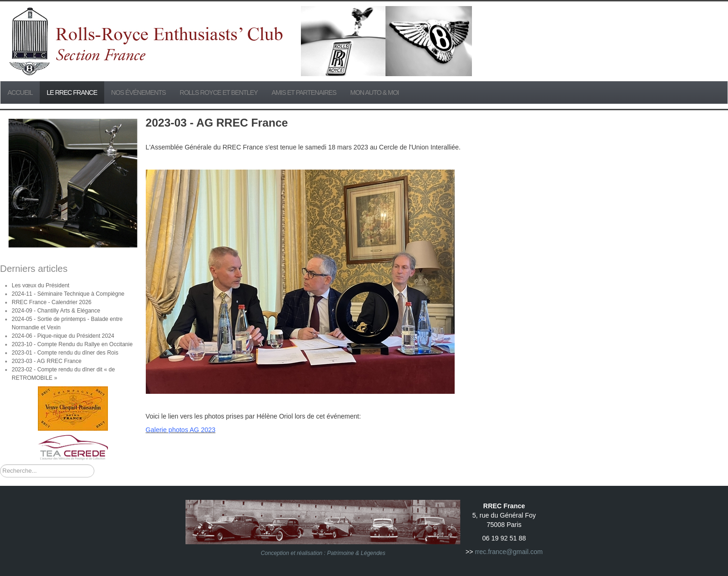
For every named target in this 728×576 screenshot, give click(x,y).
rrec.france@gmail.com (509, 552)
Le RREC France (72, 92)
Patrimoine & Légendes (356, 553)
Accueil (20, 92)
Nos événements (139, 92)
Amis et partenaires (304, 92)
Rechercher (0, 465)
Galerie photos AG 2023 (181, 430)
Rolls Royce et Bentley (219, 92)
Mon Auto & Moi (375, 92)
